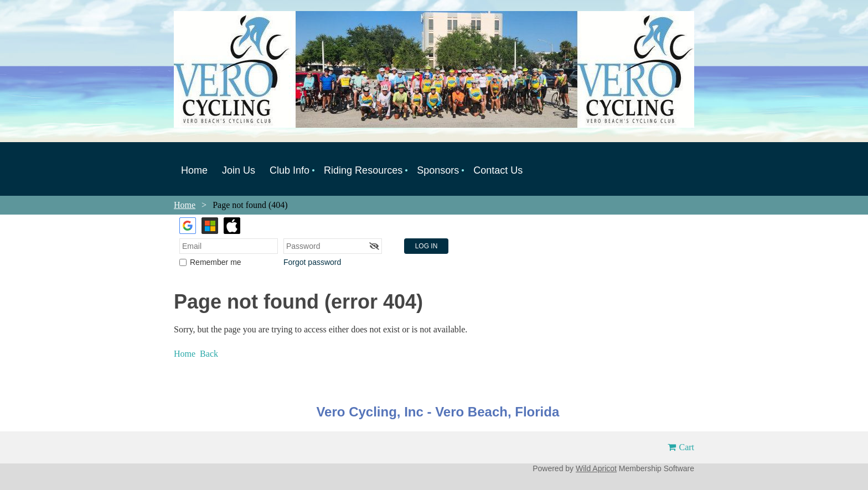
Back (209, 354)
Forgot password (312, 262)
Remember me (216, 262)
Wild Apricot (596, 468)
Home (185, 205)
